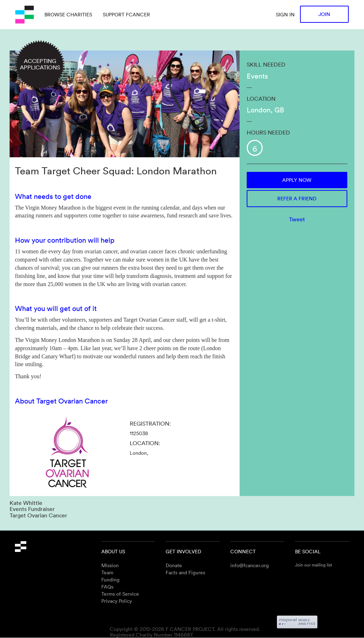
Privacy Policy (117, 601)
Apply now (297, 180)
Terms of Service (120, 594)
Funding (110, 579)
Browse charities (68, 14)
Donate (174, 565)
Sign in (285, 14)
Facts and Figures (185, 572)
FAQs (107, 587)
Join (324, 14)
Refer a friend (297, 198)
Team (107, 572)
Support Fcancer (126, 14)
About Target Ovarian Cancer (61, 401)
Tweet (297, 219)
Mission (110, 565)
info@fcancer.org (250, 565)
